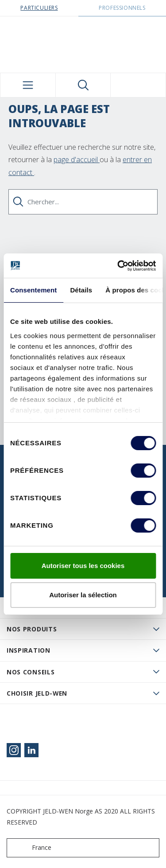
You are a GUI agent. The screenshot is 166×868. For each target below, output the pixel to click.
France (31, 848)
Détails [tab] (81, 290)
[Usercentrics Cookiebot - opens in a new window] (118, 266)
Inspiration (29, 650)
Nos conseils (31, 672)
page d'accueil (77, 160)
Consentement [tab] (33, 290)
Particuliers (39, 8)
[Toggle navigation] (28, 85)
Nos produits (32, 629)
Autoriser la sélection (83, 595)
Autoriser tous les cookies (83, 566)
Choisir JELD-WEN (37, 693)
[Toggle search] (83, 85)
